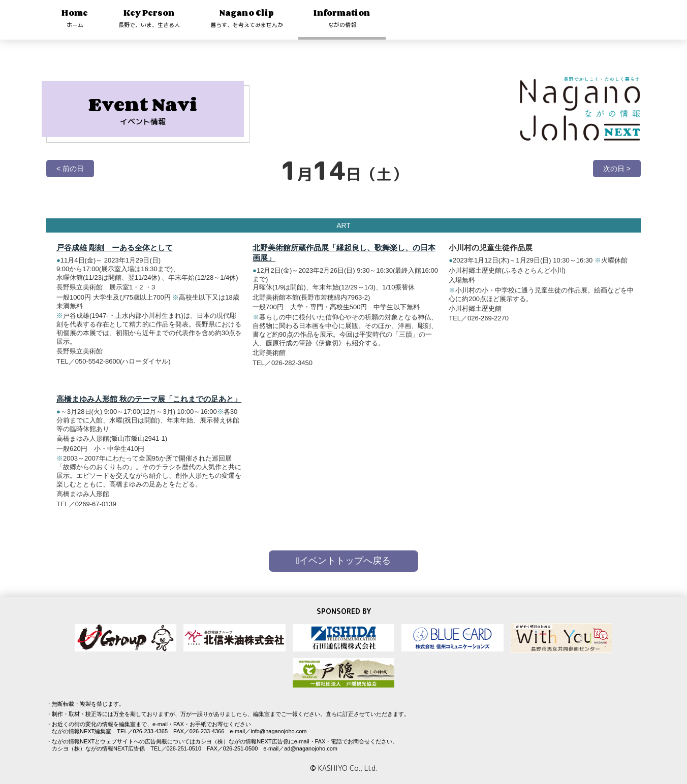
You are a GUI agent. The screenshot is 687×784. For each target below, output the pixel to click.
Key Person (149, 18)
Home (75, 18)
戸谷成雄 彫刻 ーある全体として (115, 248)
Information (342, 18)
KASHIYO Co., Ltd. (348, 768)
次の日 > (617, 169)
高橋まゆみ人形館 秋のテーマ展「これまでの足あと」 (149, 399)
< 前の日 (70, 169)
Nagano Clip (247, 18)
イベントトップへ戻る (344, 561)
